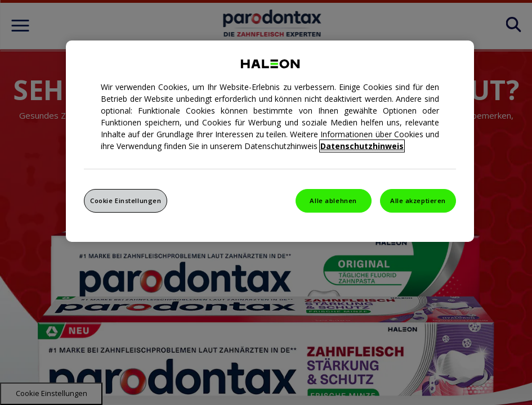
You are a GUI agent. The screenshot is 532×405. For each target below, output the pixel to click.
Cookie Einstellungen (126, 201)
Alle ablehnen (333, 201)
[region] (270, 141)
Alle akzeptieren (418, 201)
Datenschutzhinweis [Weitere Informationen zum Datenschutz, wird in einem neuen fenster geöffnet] (362, 146)
